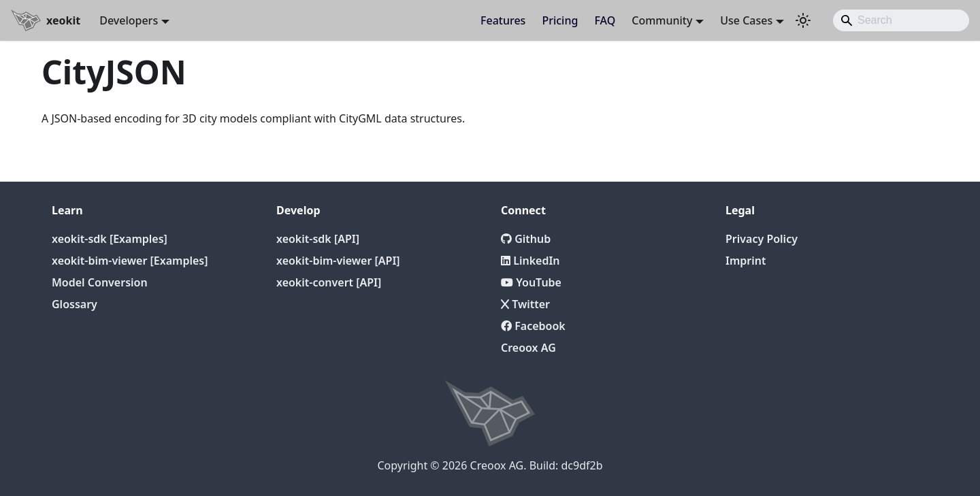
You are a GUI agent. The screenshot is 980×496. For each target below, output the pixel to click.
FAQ (605, 20)
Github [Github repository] (526, 239)
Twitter (525, 304)
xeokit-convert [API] (329, 282)
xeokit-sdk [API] (318, 239)
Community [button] (662, 20)
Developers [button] (129, 20)
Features (503, 20)
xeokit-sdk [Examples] (110, 239)
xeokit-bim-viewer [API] (338, 261)
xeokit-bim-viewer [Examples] (130, 261)
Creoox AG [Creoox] (528, 348)
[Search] (901, 20)
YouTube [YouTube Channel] (531, 282)
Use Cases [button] (746, 20)
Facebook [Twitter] (533, 326)
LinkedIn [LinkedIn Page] (530, 261)
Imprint (746, 261)
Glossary (75, 304)
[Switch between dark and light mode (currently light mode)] (803, 20)
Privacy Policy (762, 239)
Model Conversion (100, 282)
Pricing (560, 20)
